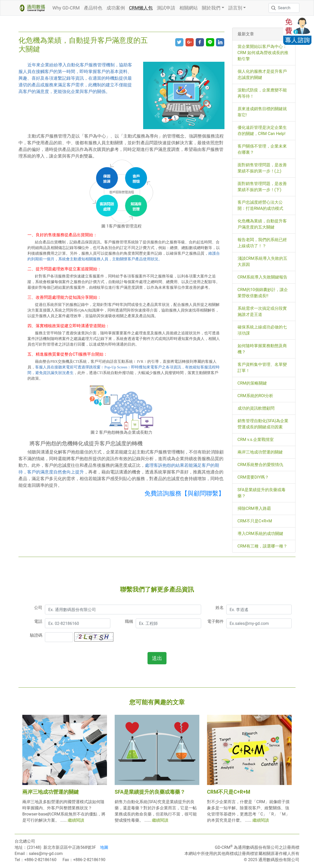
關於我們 (211, 8)
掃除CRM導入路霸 (254, 508)
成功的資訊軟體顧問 (256, 408)
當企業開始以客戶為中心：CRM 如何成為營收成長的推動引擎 (263, 53)
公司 (38, 608)
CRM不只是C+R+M (255, 521)
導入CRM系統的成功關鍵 (260, 534)
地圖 (104, 847)
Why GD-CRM (66, 8)
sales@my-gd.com (46, 854)
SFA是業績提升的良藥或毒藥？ (150, 792)
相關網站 (189, 8)
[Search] (284, 8)
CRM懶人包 (141, 8)
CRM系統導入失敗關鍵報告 (262, 277)
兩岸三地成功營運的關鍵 (260, 452)
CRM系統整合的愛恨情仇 (260, 465)
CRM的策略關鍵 (252, 383)
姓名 (220, 608)
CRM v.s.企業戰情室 (256, 440)
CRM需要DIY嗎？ (253, 477)
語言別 (235, 8)
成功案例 (116, 8)
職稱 (129, 621)
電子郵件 (215, 621)
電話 (38, 621)
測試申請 (166, 8)
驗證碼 (36, 635)
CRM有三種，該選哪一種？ (262, 546)
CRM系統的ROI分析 (255, 396)
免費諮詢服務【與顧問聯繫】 (184, 493)
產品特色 (93, 8)
